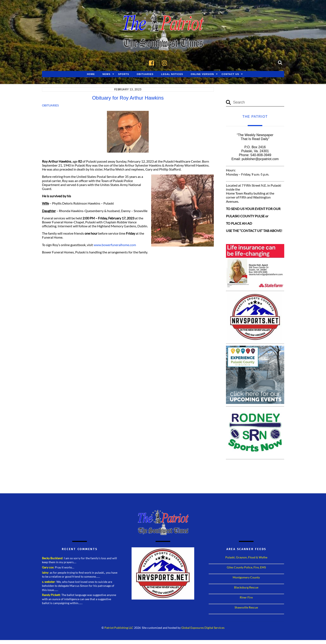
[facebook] (153, 63)
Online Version (202, 75)
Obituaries (145, 75)
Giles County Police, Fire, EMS (246, 568)
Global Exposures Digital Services (203, 628)
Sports (124, 75)
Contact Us (230, 75)
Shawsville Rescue (246, 608)
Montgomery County (246, 578)
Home (91, 75)
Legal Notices (172, 75)
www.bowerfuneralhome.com (115, 245)
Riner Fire (246, 598)
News (107, 75)
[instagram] (166, 63)
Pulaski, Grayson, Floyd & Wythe (246, 558)
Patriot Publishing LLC (119, 628)
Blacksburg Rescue (246, 588)
